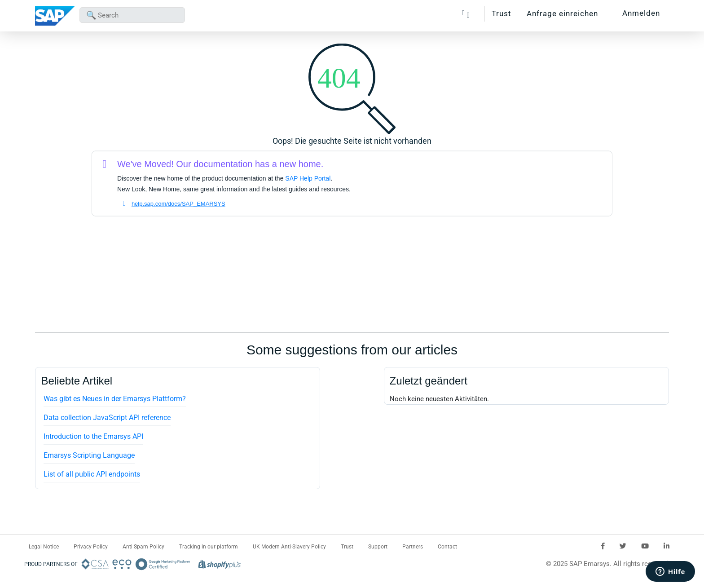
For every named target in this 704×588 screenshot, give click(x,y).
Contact (447, 547)
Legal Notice (44, 547)
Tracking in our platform (209, 547)
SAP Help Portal (308, 178)
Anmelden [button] (641, 13)
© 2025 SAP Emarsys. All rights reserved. (608, 564)
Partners (413, 547)
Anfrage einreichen (562, 13)
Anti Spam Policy (143, 547)
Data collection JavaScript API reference (107, 418)
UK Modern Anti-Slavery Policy (289, 547)
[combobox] (132, 15)
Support (378, 547)
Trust (502, 13)
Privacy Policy (91, 547)
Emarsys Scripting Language (89, 455)
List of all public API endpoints (92, 474)
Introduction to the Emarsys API (93, 436)
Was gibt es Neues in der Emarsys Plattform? (115, 399)
